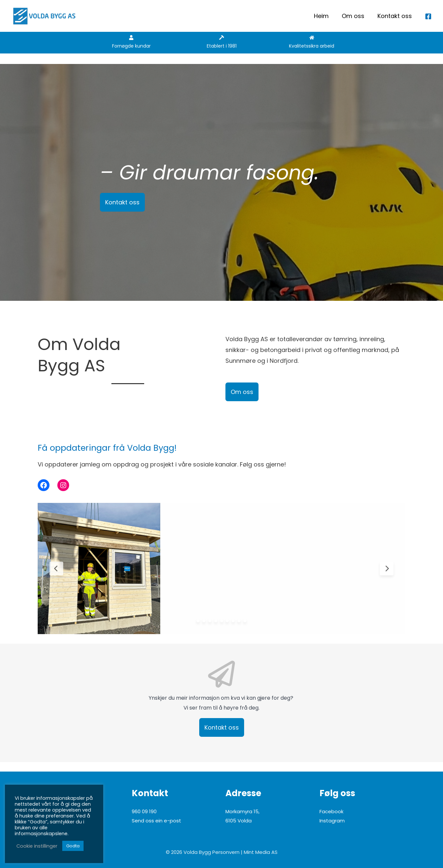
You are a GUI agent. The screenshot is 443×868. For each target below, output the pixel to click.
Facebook (331, 811)
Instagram (332, 821)
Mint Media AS (261, 852)
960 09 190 (144, 811)
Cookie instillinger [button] (37, 846)
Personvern (226, 852)
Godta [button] (73, 846)
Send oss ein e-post (156, 821)
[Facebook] (428, 16)
